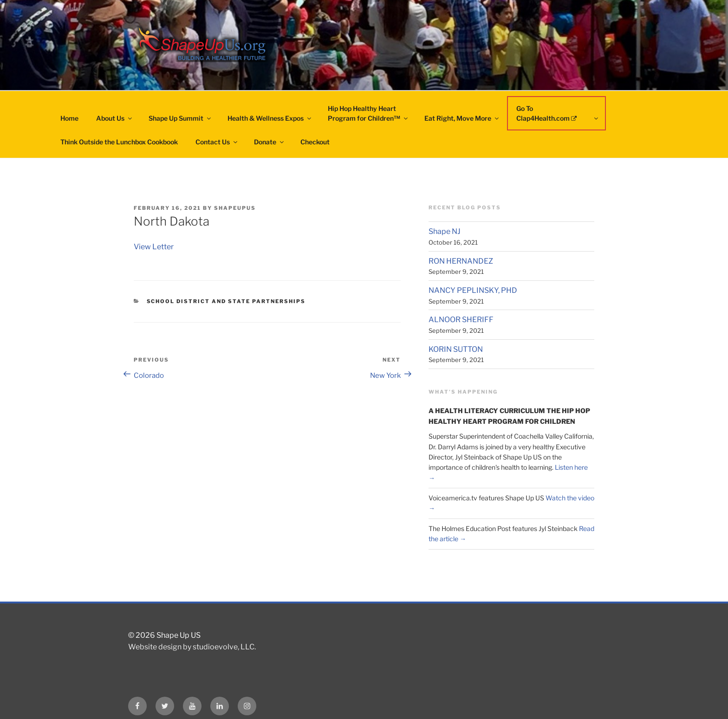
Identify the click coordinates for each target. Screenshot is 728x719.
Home (69, 118)
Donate (270, 142)
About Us (115, 118)
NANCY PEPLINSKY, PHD (473, 290)
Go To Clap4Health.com (558, 113)
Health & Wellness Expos (270, 118)
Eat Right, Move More (462, 118)
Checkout (315, 142)
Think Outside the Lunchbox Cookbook (119, 142)
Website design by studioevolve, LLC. (192, 647)
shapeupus (235, 208)
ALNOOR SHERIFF (461, 320)
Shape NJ (445, 231)
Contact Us (217, 142)
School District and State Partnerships (226, 301)
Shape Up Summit (180, 118)
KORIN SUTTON (456, 349)
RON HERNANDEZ (461, 261)
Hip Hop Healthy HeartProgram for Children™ (368, 113)
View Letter (154, 247)
